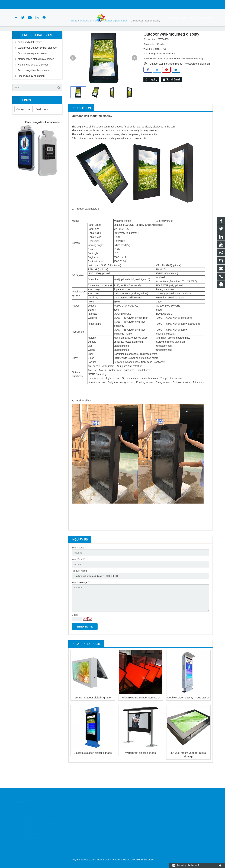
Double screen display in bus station (188, 717)
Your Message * (80, 599)
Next (134, 73)
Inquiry (151, 95)
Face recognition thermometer (34, 85)
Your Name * (79, 563)
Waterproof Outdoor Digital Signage (37, 63)
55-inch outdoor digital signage (93, 717)
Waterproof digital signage (141, 772)
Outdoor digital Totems (30, 57)
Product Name (80, 587)
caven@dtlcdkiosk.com (56, 4)
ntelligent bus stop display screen (36, 74)
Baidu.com (42, 124)
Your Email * (78, 575)
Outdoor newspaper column (33, 68)
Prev (73, 73)
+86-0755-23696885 (26, 4)
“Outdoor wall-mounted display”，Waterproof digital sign (179, 79)
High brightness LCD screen (33, 80)
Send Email (172, 95)
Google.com (23, 124)
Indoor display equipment (31, 91)
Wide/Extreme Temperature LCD (140, 717)
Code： (76, 634)
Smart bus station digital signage (93, 772)
